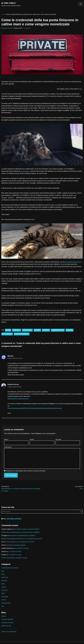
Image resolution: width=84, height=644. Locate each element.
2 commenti (27, 28)
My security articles (12, 520)
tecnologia (5, 598)
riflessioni (4, 582)
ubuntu (4, 601)
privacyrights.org (26, 171)
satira (3, 585)
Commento (8, 448)
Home (3, 14)
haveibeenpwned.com (74, 262)
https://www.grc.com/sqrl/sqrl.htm (18, 400)
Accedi (4, 618)
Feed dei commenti (7, 624)
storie (3, 595)
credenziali (17, 331)
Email (32, 441)
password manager (58, 331)
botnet (8, 331)
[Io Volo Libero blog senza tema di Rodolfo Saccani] (11, 4)
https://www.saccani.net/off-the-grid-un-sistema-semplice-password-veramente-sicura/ (35, 409)
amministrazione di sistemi (10, 569)
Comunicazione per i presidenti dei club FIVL (28, 540)
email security (27, 331)
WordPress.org (6, 627)
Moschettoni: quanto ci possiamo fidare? (27, 530)
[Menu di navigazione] (81, 4)
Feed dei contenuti (7, 621)
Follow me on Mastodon (9, 633)
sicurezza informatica (22, 335)
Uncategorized (6, 605)
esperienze (5, 579)
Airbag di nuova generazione (16, 546)
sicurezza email (7, 335)
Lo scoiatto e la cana (22, 550)
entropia (38, 331)
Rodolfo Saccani (7, 28)
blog (3, 572)
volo (3, 608)
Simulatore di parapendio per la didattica (27, 534)
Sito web (58, 441)
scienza (4, 588)
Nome (6, 441)
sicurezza (70, 331)
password (46, 331)
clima (3, 576)
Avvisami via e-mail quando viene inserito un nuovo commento (25, 472)
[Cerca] (40, 513)
